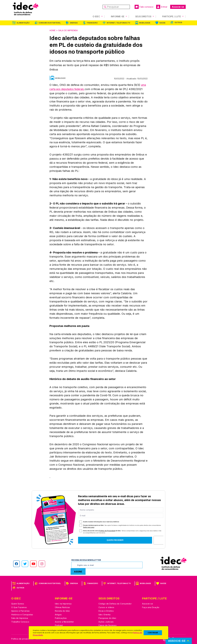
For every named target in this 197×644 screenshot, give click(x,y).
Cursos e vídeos (106, 607)
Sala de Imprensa (70, 30)
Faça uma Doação (151, 607)
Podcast (59, 625)
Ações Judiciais (106, 621)
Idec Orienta (104, 614)
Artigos (58, 614)
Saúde (162, 23)
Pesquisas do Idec (107, 618)
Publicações (61, 618)
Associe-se (178, 7)
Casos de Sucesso (107, 625)
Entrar (162, 7)
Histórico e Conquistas (22, 614)
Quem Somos (18, 603)
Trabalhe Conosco (20, 621)
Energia (74, 23)
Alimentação (23, 23)
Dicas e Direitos (106, 610)
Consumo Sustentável (50, 23)
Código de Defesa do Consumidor (115, 603)
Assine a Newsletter (64, 621)
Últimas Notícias (62, 607)
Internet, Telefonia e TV (118, 23)
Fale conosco (144, 7)
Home (53, 30)
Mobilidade (145, 23)
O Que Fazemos (19, 607)
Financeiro (92, 23)
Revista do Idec (62, 610)
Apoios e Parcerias (20, 610)
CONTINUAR (153, 633)
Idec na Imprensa (63, 603)
